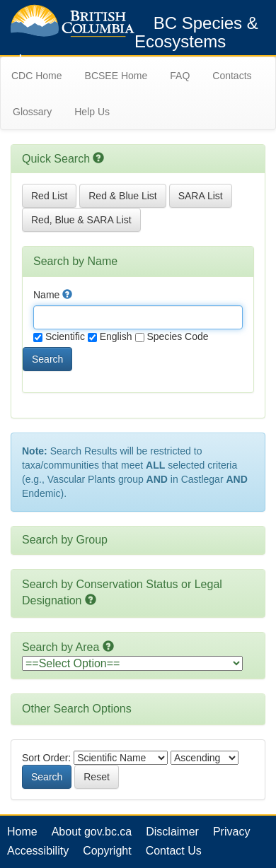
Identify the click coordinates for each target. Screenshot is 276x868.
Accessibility (38, 851)
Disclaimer (172, 832)
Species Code (172, 336)
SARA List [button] (201, 196)
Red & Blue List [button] (123, 196)
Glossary (32, 112)
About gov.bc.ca (92, 832)
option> (132, 663)
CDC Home (37, 76)
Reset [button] (97, 777)
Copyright (107, 851)
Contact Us (174, 851)
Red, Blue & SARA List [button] (81, 220)
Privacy (231, 832)
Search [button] (47, 359)
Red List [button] (49, 196)
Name (53, 295)
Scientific (59, 336)
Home (22, 832)
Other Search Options (77, 709)
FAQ (180, 76)
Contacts (232, 76)
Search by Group (65, 540)
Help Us (92, 112)
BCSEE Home (116, 76)
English (110, 336)
